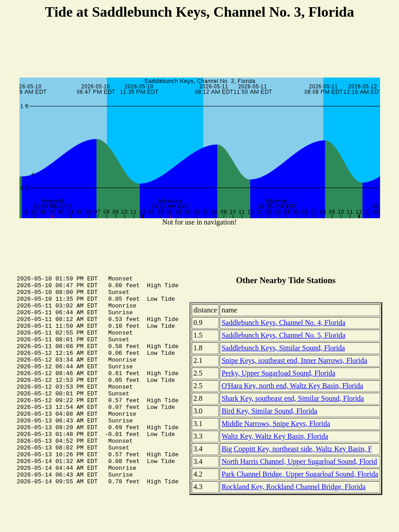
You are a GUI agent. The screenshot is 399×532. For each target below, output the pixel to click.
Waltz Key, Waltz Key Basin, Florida (275, 436)
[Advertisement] (200, 50)
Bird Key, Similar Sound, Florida (269, 411)
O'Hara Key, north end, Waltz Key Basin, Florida (292, 386)
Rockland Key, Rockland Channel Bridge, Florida (293, 487)
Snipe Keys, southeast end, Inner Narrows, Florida (294, 360)
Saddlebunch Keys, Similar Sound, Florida (283, 348)
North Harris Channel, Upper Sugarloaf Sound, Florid (299, 461)
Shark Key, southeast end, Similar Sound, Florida (293, 398)
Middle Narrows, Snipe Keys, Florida (276, 424)
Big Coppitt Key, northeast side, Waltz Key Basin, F (297, 449)
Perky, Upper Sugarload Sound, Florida (278, 373)
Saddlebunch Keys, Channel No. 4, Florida (283, 323)
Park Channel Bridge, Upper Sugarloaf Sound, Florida (300, 474)
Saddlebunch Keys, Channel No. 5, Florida (283, 335)
